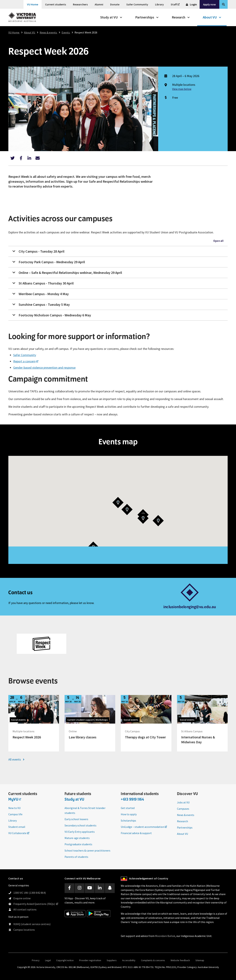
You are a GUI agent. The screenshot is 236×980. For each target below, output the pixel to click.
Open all (218, 241)
